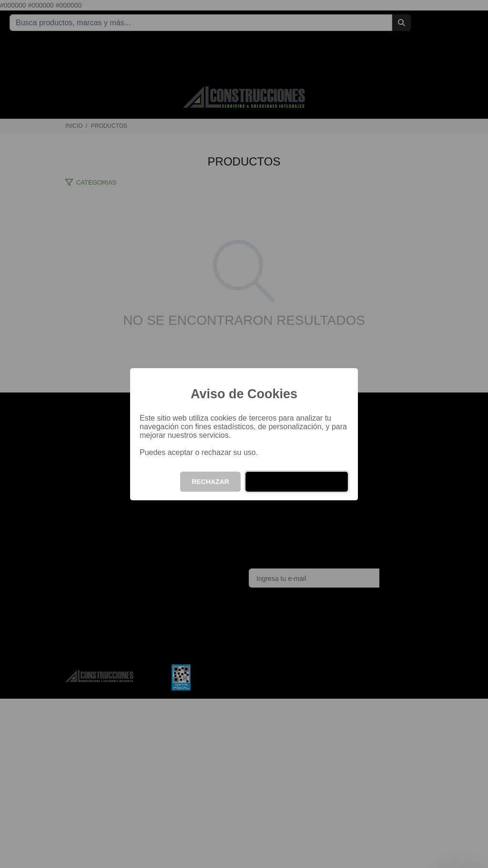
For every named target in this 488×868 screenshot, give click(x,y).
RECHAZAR (210, 482)
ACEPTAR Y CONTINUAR (297, 482)
